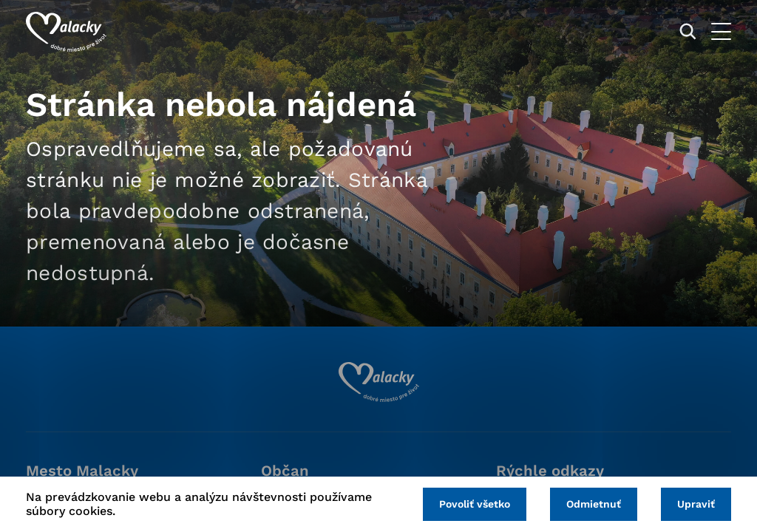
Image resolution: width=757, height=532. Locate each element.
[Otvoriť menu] (721, 31)
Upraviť (696, 504)
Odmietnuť (594, 504)
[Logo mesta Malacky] (66, 32)
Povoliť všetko (475, 504)
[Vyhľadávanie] (688, 31)
